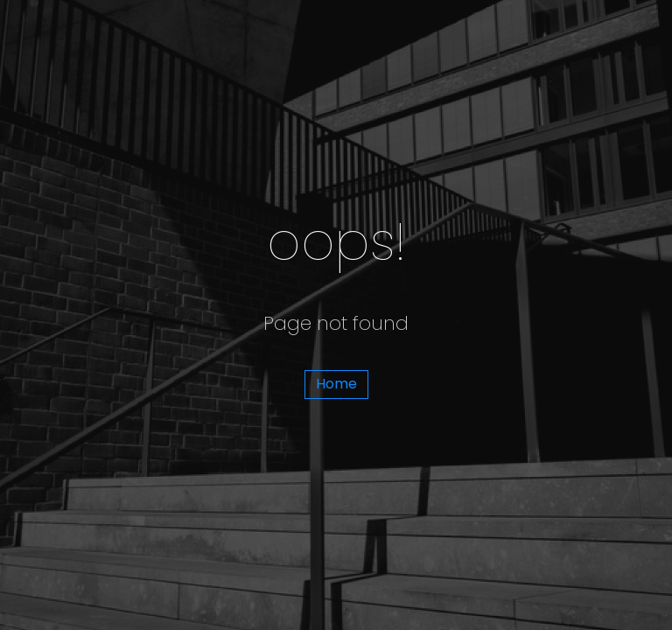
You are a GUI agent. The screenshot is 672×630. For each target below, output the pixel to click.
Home (336, 384)
